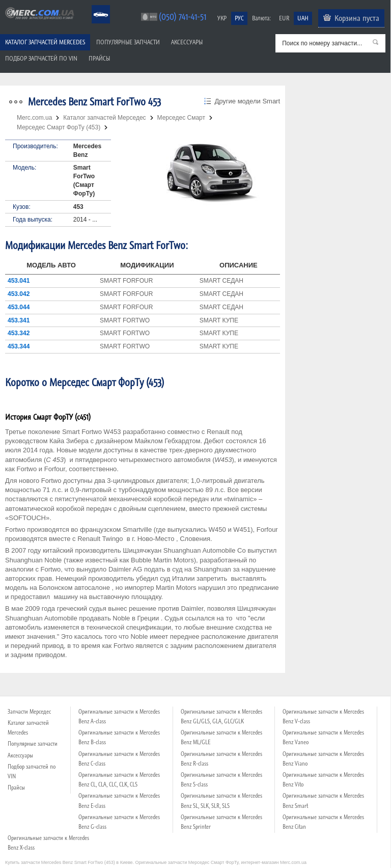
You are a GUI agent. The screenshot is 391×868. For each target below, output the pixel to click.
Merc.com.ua (2, 6)
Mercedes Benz (94, 5)
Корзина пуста (357, 18)
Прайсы (99, 58)
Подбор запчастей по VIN (41, 58)
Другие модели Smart (247, 101)
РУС (239, 18)
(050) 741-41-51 (183, 17)
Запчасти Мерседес (29, 712)
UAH (303, 18)
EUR (284, 18)
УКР (222, 18)
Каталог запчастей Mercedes (45, 42)
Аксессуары (187, 42)
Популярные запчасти (128, 42)
